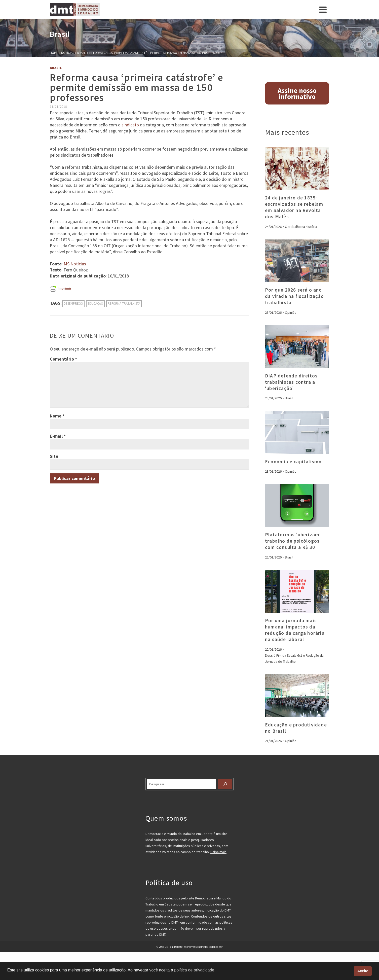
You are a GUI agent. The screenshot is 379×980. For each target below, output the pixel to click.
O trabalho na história (301, 227)
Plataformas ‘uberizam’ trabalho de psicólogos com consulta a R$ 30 (293, 541)
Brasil (56, 68)
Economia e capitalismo (293, 462)
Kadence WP (215, 947)
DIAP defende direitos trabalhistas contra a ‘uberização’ (291, 382)
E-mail (58, 436)
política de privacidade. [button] (195, 970)
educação (95, 304)
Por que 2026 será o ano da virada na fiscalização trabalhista (294, 296)
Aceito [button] (363, 971)
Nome (57, 416)
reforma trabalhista (124, 304)
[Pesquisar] (225, 784)
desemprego (73, 304)
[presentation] (297, 169)
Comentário (63, 359)
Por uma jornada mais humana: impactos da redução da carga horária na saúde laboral (295, 630)
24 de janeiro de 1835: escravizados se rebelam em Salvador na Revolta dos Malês (294, 207)
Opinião (291, 312)
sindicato (130, 125)
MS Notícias (75, 264)
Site (54, 456)
